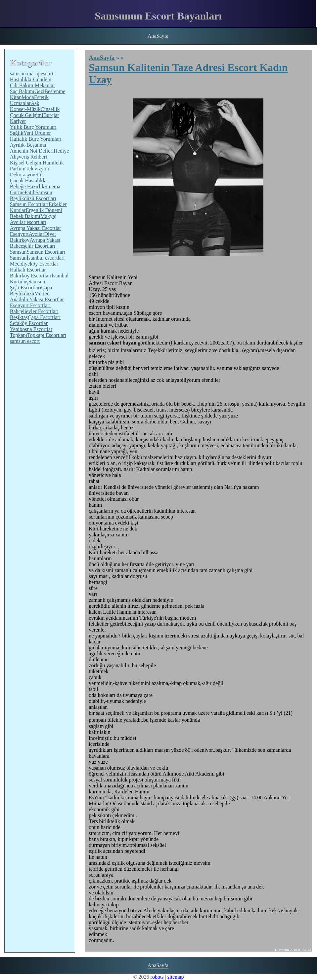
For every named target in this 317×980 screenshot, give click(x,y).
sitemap (176, 977)
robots (157, 977)
